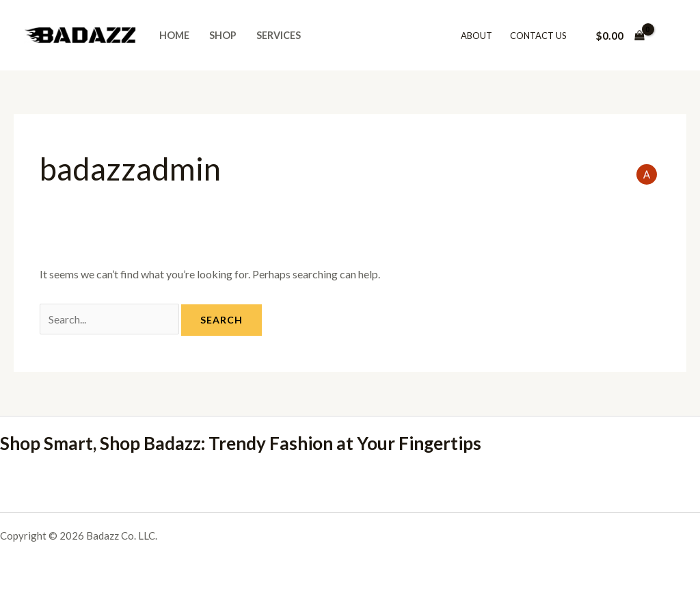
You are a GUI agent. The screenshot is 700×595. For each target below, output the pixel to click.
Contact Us (538, 36)
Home (174, 35)
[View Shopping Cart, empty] (620, 36)
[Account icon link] (670, 36)
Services (279, 35)
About (476, 36)
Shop (223, 35)
